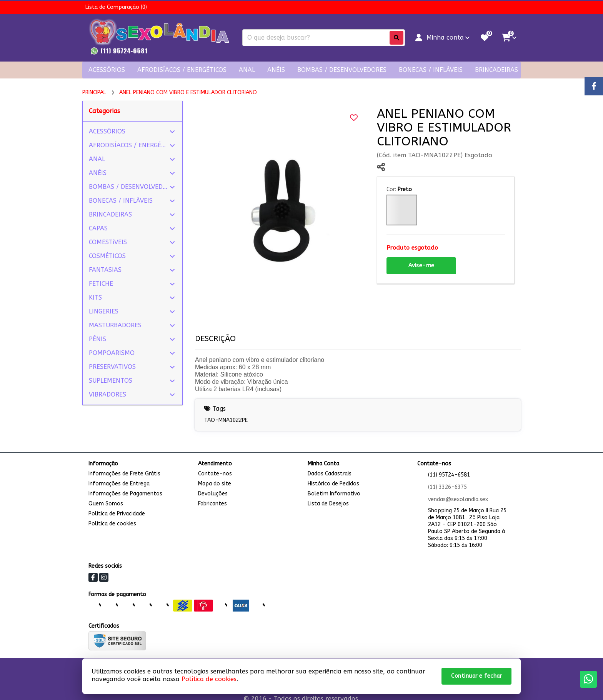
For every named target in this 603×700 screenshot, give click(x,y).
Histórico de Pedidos (333, 484)
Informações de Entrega (119, 484)
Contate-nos (215, 474)
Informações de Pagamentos (125, 494)
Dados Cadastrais (330, 474)
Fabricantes (212, 504)
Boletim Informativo (334, 494)
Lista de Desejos (328, 504)
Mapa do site (215, 484)
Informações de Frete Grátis (124, 474)
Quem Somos (106, 504)
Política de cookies (112, 524)
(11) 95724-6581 (449, 475)
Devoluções (213, 494)
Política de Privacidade (117, 514)
